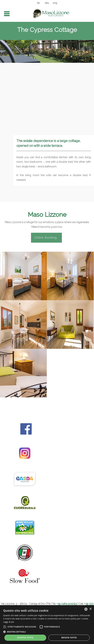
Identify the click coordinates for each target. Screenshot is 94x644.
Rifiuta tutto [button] (69, 638)
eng (55, 3)
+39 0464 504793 (67, 604)
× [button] (90, 609)
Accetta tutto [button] (25, 638)
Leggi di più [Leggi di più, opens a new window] (9, 622)
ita (38, 3)
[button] (47, 632)
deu (47, 3)
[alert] (47, 625)
